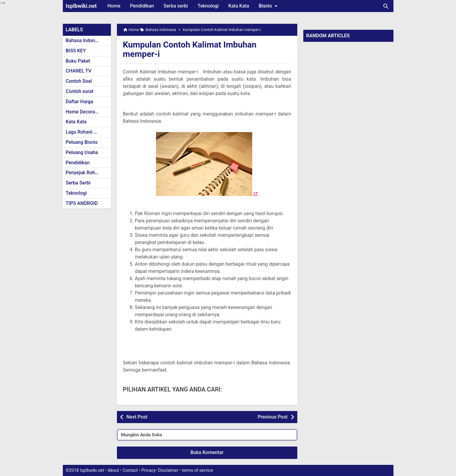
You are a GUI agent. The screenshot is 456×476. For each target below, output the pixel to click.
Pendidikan (142, 6)
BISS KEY (76, 51)
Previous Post (272, 417)
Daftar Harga (80, 102)
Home (114, 6)
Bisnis (269, 6)
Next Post (137, 417)
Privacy (149, 470)
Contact (130, 470)
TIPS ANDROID (82, 203)
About (113, 470)
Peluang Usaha (82, 152)
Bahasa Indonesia (85, 40)
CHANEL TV (79, 71)
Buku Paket (78, 61)
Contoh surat (80, 91)
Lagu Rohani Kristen (87, 132)
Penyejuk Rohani (84, 173)
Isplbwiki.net (81, 6)
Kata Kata (239, 6)
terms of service (197, 470)
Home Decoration (85, 112)
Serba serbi (176, 6)
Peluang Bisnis (82, 142)
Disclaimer (168, 470)
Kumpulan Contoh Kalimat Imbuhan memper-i (190, 49)
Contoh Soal (79, 81)
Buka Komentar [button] (207, 452)
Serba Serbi (78, 183)
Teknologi (208, 6)
